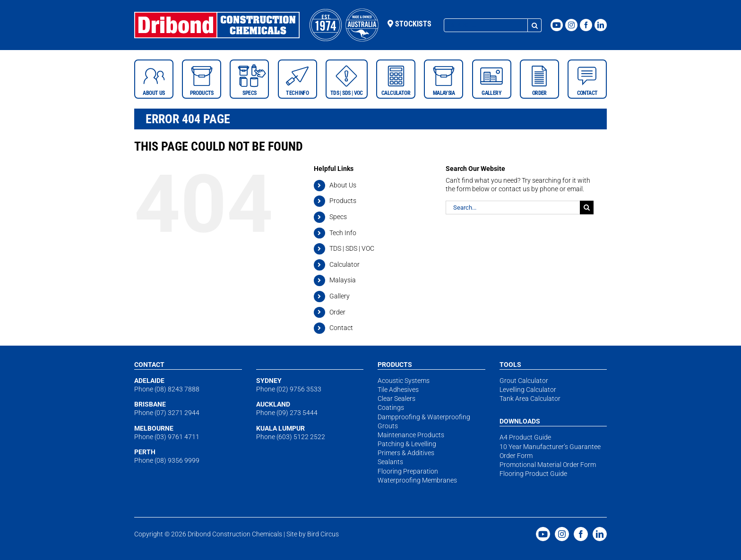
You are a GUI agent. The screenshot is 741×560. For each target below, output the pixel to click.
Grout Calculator (524, 381)
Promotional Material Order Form (548, 465)
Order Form (516, 456)
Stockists (409, 24)
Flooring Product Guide (533, 474)
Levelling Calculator (528, 390)
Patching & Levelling (407, 444)
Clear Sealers (396, 399)
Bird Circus (323, 534)
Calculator (345, 264)
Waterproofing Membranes (417, 480)
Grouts (388, 426)
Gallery (340, 296)
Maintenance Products (411, 435)
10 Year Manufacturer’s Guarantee (550, 447)
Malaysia (343, 280)
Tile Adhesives (398, 390)
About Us (343, 185)
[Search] (535, 25)
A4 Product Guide (525, 437)
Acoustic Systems (404, 381)
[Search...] (486, 25)
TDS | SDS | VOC (352, 248)
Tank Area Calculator (530, 399)
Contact (341, 328)
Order (337, 312)
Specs (338, 217)
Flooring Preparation (408, 471)
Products (343, 201)
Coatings (391, 407)
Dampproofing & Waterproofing (424, 417)
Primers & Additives (406, 453)
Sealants (390, 462)
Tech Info (343, 233)
